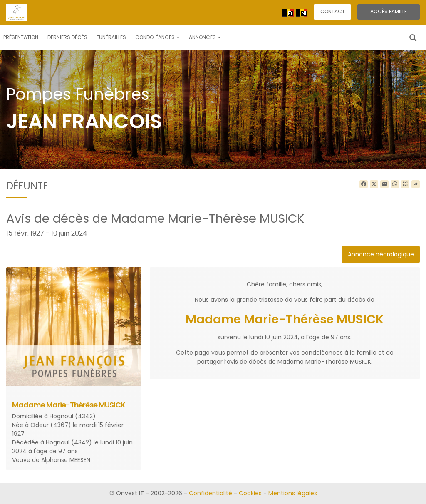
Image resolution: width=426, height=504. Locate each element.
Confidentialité (211, 493)
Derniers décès (67, 37)
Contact (333, 11)
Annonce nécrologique (381, 254)
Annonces (205, 37)
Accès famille (389, 11)
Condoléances (157, 37)
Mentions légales (293, 493)
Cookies (250, 493)
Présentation (21, 37)
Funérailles (111, 37)
